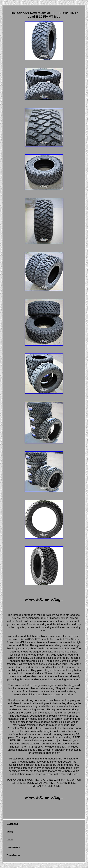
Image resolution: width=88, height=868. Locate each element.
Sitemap (10, 832)
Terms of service (13, 855)
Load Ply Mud (12, 824)
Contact (10, 840)
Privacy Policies (13, 847)
